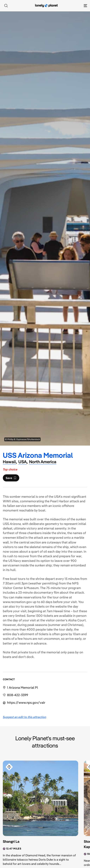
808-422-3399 (18, 695)
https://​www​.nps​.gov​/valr (26, 703)
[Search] (6, 6)
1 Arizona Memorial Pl (22, 688)
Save (11, 479)
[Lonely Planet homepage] (46, 6)
